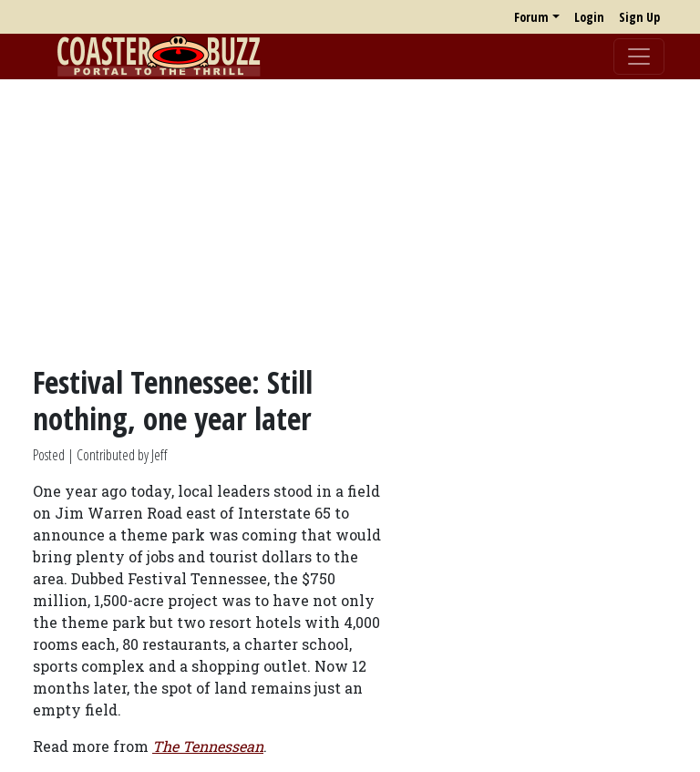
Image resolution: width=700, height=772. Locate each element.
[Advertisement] (350, 221)
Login (589, 17)
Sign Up (639, 17)
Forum (531, 17)
